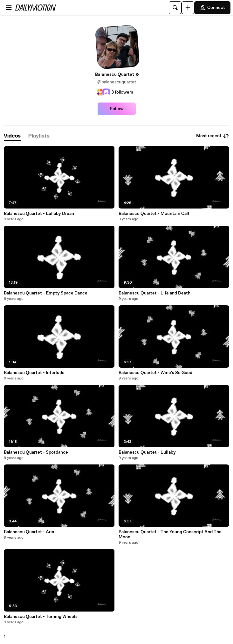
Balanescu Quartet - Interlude (34, 373)
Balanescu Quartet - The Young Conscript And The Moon (170, 534)
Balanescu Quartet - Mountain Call (154, 214)
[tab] (12, 136)
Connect (212, 8)
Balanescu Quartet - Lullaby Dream (40, 214)
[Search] (175, 8)
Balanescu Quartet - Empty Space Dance (46, 293)
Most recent (213, 136)
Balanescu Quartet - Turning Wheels (41, 617)
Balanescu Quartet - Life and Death (154, 293)
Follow (117, 109)
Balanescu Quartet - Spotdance (36, 452)
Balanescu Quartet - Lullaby (147, 452)
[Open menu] (9, 8)
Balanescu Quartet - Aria (29, 532)
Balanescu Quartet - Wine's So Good (155, 373)
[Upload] (188, 8)
